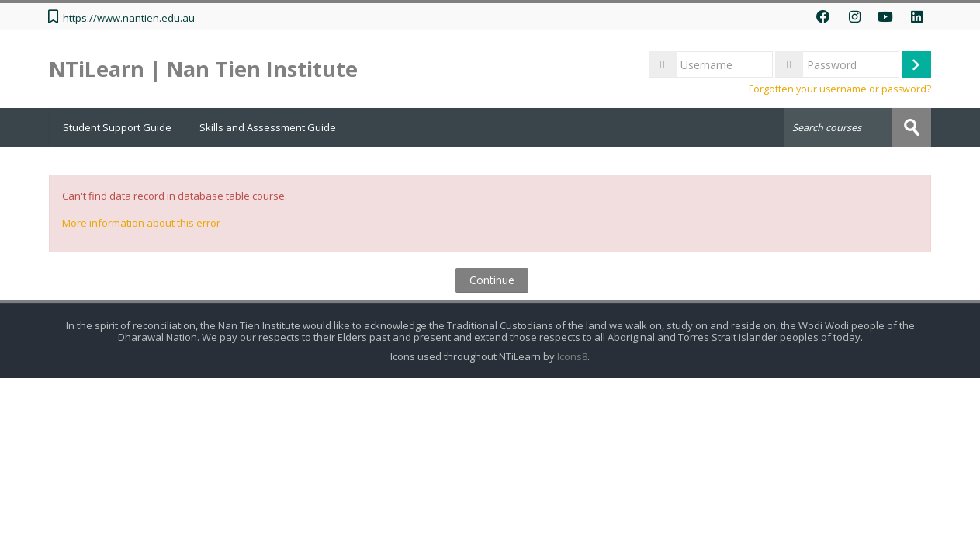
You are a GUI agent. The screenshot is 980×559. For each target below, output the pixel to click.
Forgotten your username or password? (840, 89)
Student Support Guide (117, 127)
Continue (492, 280)
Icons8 (572, 357)
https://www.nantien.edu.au (129, 18)
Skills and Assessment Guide (268, 127)
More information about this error (141, 223)
